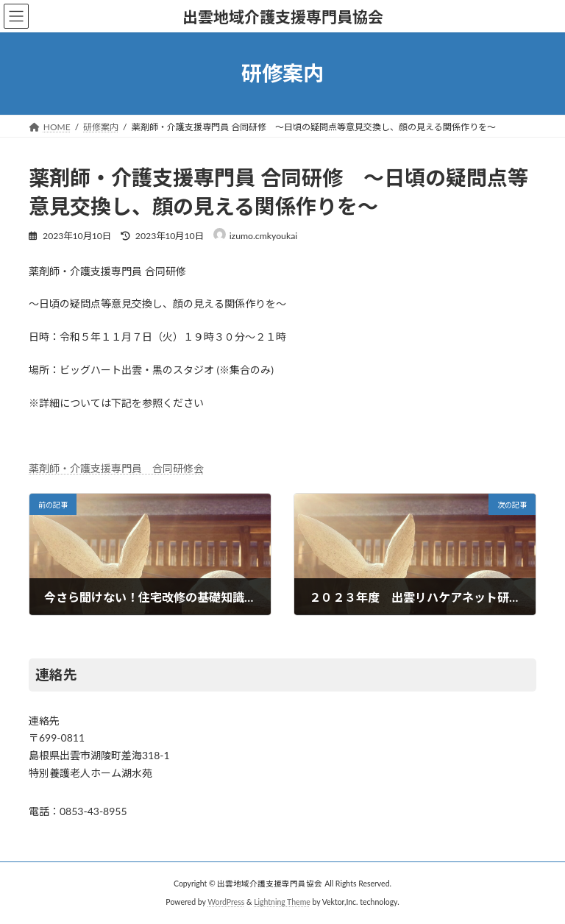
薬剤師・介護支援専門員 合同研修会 (116, 468)
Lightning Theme (282, 902)
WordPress (226, 902)
